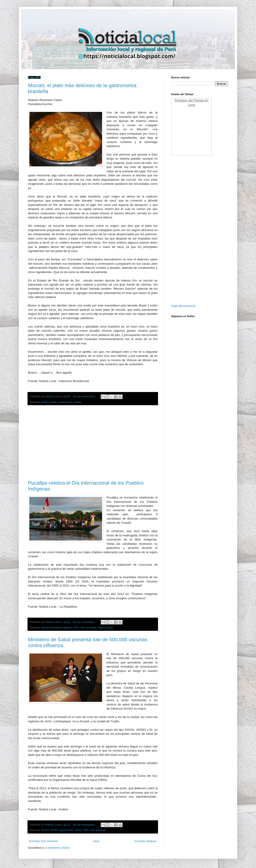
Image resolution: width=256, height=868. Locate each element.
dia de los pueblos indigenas (57, 627)
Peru (83, 627)
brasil (44, 402)
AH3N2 (54, 830)
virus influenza (98, 830)
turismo (77, 402)
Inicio (96, 841)
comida (53, 402)
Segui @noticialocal (183, 306)
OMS (86, 830)
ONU (76, 627)
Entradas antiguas (145, 841)
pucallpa (92, 627)
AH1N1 (45, 830)
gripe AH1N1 (67, 830)
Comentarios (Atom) (57, 848)
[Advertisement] (93, 443)
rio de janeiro (65, 402)
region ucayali (105, 627)
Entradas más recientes (43, 841)
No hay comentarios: (85, 396)
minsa (78, 830)
